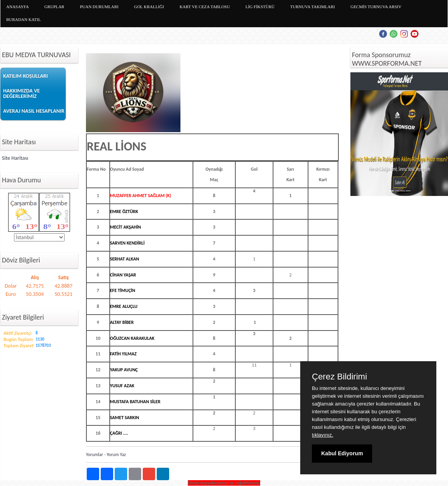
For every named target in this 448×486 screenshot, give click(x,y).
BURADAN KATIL (24, 19)
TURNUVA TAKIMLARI (312, 7)
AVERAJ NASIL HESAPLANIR (34, 111)
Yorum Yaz (116, 455)
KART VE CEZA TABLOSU (205, 7)
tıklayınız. (323, 435)
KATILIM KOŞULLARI (25, 76)
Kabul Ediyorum (342, 453)
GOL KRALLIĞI (149, 7)
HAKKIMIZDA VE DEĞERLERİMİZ (21, 94)
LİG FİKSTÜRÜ (260, 7)
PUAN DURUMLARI (99, 7)
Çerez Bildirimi (339, 377)
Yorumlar (94, 455)
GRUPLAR (54, 7)
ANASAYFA (17, 7)
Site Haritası (15, 158)
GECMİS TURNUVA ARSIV (376, 7)
